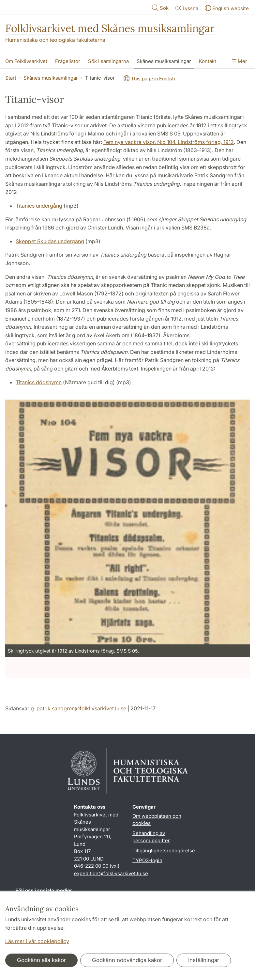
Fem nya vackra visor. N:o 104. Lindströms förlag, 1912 (169, 142)
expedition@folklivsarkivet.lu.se (111, 873)
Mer (240, 61)
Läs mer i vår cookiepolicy (37, 941)
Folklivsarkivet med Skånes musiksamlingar (110, 28)
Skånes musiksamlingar (51, 78)
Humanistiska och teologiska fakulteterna (55, 40)
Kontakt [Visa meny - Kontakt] (208, 61)
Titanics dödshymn (39, 382)
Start (11, 78)
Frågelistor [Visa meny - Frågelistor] (68, 61)
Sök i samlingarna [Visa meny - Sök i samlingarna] (108, 61)
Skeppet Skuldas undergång (50, 241)
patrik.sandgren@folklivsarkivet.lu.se (81, 708)
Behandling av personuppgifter (151, 837)
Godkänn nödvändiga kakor (127, 960)
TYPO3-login (147, 860)
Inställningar (204, 960)
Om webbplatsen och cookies (157, 820)
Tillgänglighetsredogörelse (164, 851)
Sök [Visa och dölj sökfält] (160, 8)
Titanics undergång (39, 206)
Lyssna (186, 8)
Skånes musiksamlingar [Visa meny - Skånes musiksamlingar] (164, 61)
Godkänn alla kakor (41, 960)
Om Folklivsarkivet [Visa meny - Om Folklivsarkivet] (26, 61)
